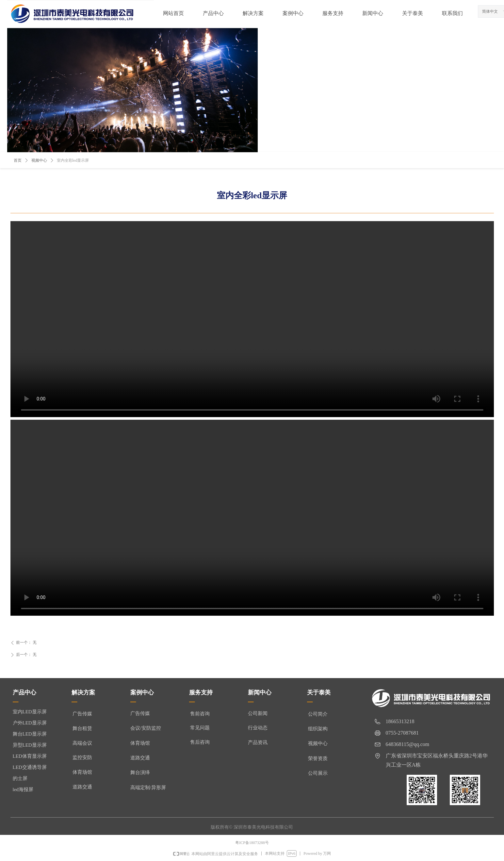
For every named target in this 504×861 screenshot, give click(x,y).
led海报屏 (23, 789)
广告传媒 (140, 713)
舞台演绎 (140, 772)
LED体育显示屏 (30, 756)
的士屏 (20, 778)
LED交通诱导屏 (30, 767)
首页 (18, 160)
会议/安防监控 (146, 728)
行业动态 (258, 728)
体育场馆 (140, 743)
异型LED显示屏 (30, 745)
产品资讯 (258, 742)
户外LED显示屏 (30, 723)
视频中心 (39, 160)
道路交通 (140, 758)
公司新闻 (258, 713)
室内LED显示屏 (30, 712)
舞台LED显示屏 (30, 734)
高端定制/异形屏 (148, 788)
